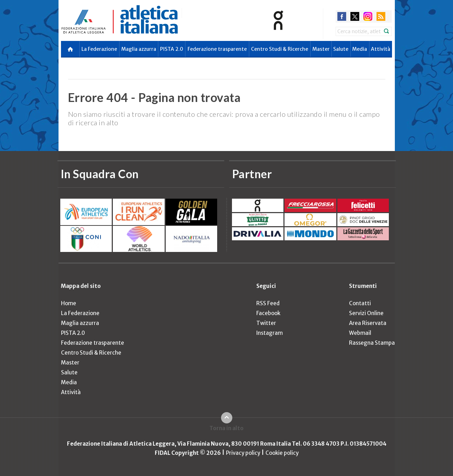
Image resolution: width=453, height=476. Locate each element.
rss (381, 16)
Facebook (268, 313)
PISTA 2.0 (172, 49)
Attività (381, 49)
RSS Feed (268, 303)
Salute (341, 49)
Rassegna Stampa (372, 343)
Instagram (270, 333)
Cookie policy (282, 453)
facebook (342, 16)
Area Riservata (368, 323)
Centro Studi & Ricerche (280, 49)
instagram (368, 16)
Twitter (266, 323)
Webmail (360, 333)
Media (360, 49)
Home (69, 303)
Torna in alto (227, 428)
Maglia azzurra (139, 49)
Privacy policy (243, 453)
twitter (355, 16)
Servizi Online (366, 313)
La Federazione (99, 49)
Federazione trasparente (217, 49)
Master (321, 49)
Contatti (360, 303)
